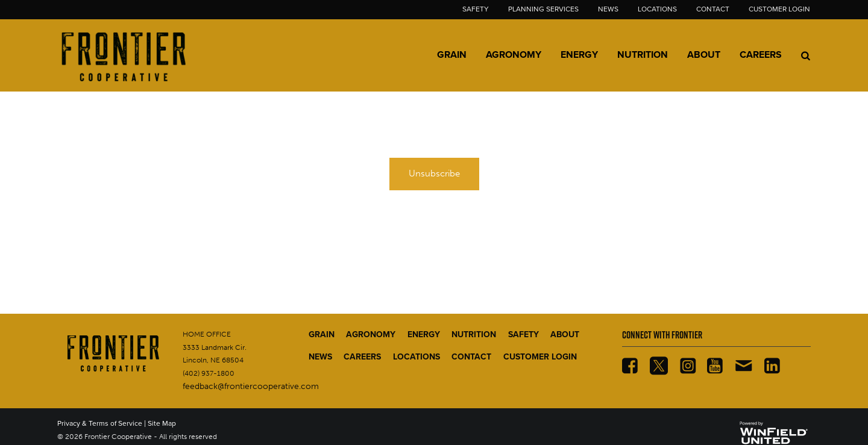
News (608, 9)
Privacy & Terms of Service (100, 423)
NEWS (320, 357)
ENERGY (424, 335)
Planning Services (543, 9)
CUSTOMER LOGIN (540, 357)
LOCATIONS (417, 357)
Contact (713, 9)
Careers (761, 55)
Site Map (162, 423)
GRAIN (322, 335)
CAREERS (362, 357)
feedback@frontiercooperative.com (251, 386)
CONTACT (471, 357)
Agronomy (514, 55)
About (704, 55)
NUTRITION (474, 335)
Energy (579, 55)
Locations (657, 9)
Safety (476, 9)
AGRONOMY (371, 335)
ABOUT (565, 335)
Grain (452, 55)
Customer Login (779, 9)
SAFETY (524, 335)
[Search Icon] (806, 55)
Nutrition (643, 55)
